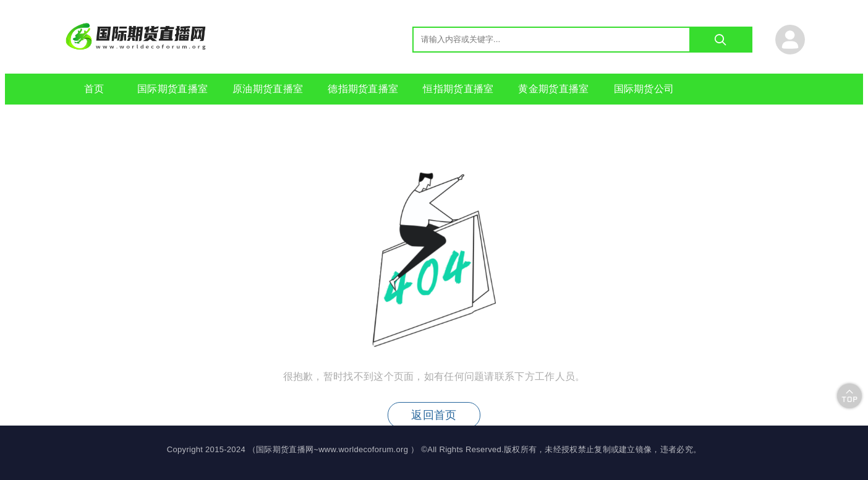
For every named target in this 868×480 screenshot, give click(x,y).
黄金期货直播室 (553, 89)
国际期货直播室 (172, 89)
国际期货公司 (644, 89)
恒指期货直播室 (458, 89)
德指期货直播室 (363, 89)
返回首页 (434, 415)
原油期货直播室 (268, 89)
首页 (94, 89)
